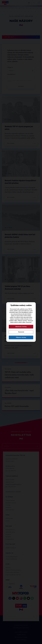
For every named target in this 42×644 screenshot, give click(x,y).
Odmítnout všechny (21, 327)
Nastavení (21, 332)
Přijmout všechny (21, 337)
